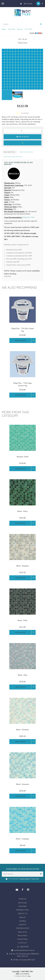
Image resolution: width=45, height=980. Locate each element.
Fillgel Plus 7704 (28, 217)
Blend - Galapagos (23, 839)
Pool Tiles (12, 29)
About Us (22, 917)
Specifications (26, 152)
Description (9, 152)
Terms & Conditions (25, 879)
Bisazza (20, 29)
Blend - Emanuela (22, 784)
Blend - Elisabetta (22, 730)
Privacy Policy (36, 879)
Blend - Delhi (23, 620)
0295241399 (22, 947)
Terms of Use (22, 932)
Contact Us (22, 925)
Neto (29, 976)
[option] (22, 69)
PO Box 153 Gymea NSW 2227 (23, 960)
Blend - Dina (22, 675)
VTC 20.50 (28, 29)
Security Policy (23, 939)
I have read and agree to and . (23, 879)
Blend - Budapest (22, 566)
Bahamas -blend (22, 457)
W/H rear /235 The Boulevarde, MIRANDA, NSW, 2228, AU (23, 955)
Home (4, 29)
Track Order (22, 906)
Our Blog (22, 921)
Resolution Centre (23, 910)
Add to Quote (23, 137)
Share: (36, 33)
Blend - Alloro (22, 511)
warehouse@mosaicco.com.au (22, 950)
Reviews (13, 157)
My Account (26, 4)
